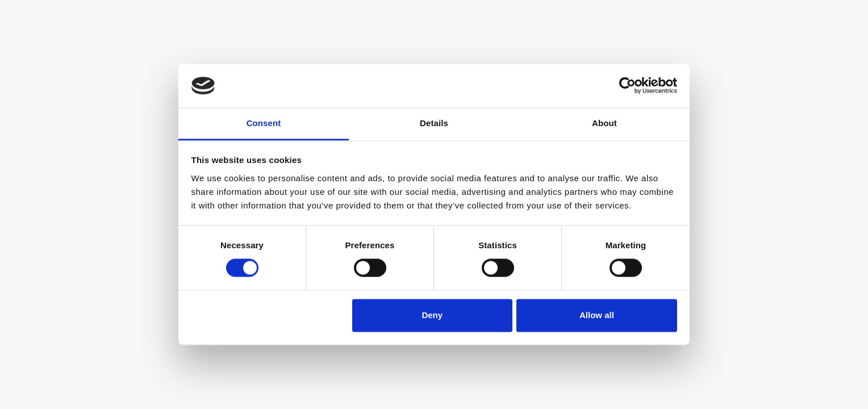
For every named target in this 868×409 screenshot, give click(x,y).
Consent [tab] (264, 123)
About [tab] (604, 123)
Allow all (597, 315)
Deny (432, 315)
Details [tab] (434, 123)
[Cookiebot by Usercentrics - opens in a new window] (627, 86)
